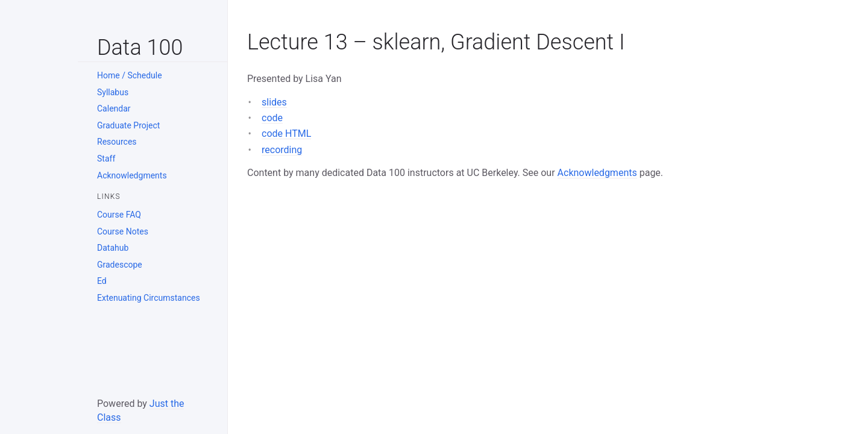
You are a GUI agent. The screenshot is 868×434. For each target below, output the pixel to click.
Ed (102, 281)
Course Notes (123, 231)
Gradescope (120, 265)
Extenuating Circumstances (149, 298)
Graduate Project (128, 125)
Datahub (113, 248)
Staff (106, 159)
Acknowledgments (132, 175)
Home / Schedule (130, 75)
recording (282, 150)
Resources (117, 142)
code (272, 118)
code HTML (286, 134)
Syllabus (113, 92)
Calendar (114, 108)
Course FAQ (119, 215)
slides (274, 102)
